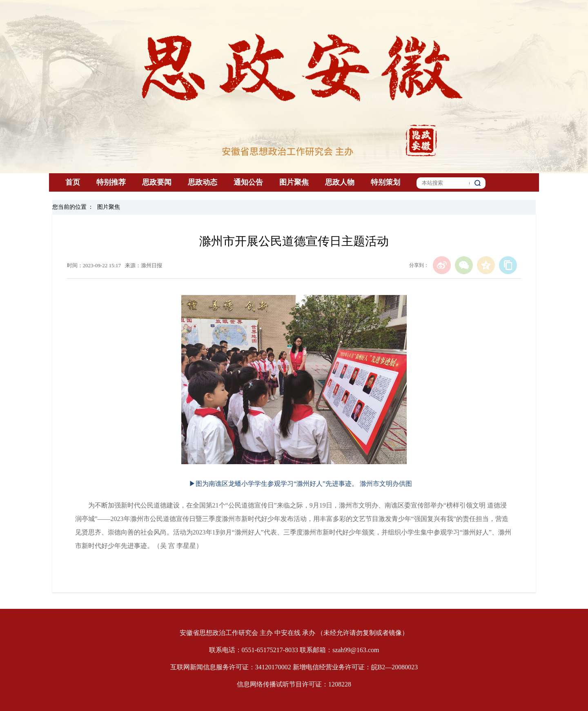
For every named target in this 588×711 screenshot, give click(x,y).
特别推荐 (111, 182)
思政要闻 (157, 182)
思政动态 (203, 182)
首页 (73, 182)
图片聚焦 (294, 182)
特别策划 (385, 182)
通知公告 (248, 182)
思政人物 (340, 182)
